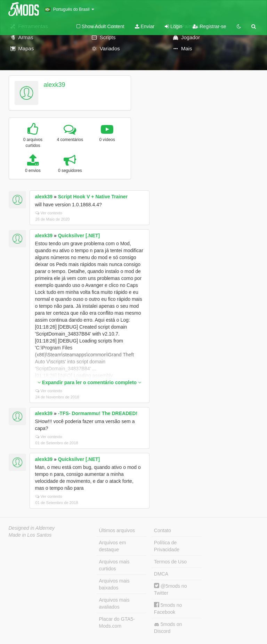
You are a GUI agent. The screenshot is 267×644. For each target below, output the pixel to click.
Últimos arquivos (117, 530)
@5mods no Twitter (171, 589)
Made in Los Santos (30, 535)
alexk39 (54, 85)
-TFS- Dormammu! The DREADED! (98, 413)
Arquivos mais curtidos (114, 565)
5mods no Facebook (168, 608)
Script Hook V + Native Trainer (93, 197)
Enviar (145, 26)
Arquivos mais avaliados (114, 603)
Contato (163, 530)
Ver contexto (49, 213)
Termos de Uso (170, 562)
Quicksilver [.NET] (79, 236)
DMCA (161, 574)
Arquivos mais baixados (114, 584)
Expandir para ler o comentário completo (89, 382)
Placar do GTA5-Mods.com (117, 622)
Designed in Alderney (32, 528)
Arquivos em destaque (113, 546)
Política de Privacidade (167, 546)
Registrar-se (209, 26)
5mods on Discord (168, 628)
